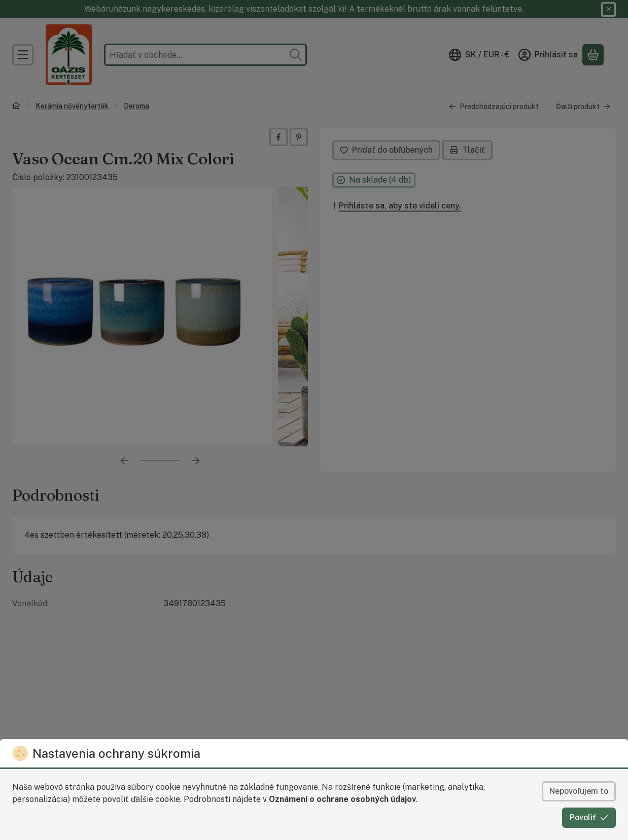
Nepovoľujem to (579, 791)
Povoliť (589, 817)
